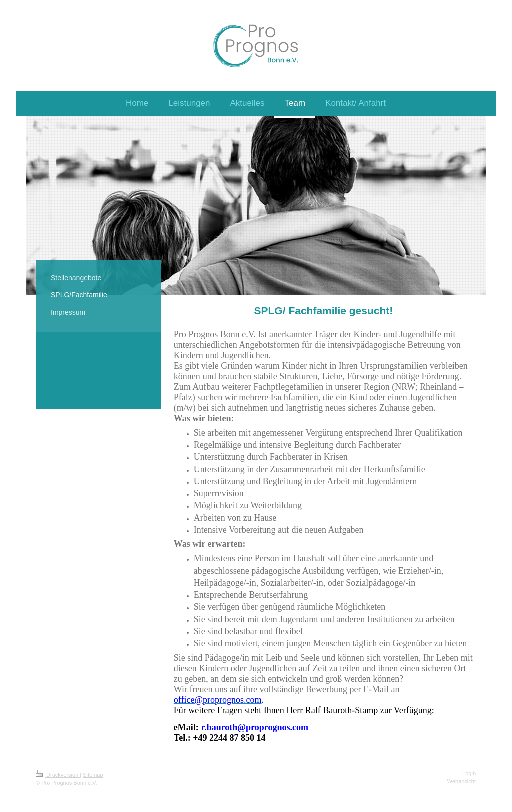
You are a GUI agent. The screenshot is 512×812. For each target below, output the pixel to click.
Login (469, 773)
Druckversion (58, 775)
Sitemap (93, 775)
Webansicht (462, 781)
